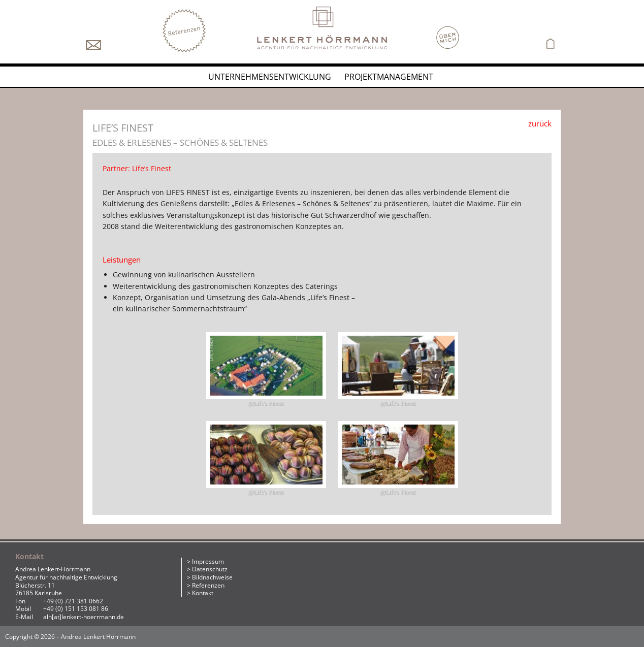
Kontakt (203, 593)
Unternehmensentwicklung (270, 77)
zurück (540, 123)
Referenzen (208, 585)
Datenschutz (210, 569)
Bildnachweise (212, 577)
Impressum (208, 561)
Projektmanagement (389, 77)
